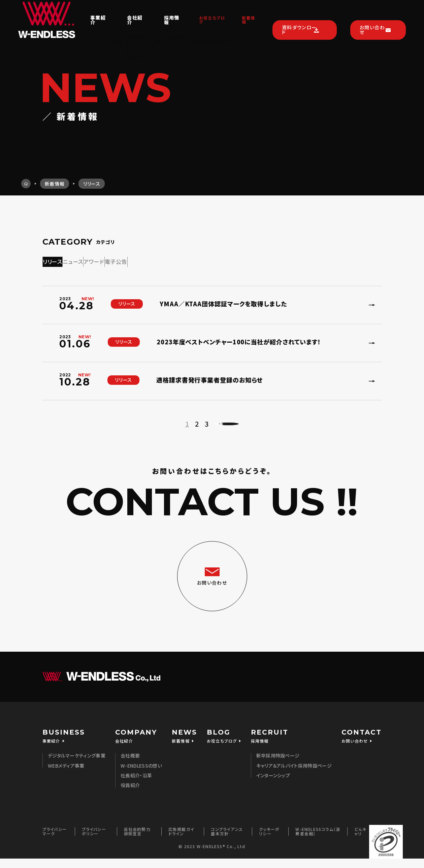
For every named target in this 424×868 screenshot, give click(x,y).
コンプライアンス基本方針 (227, 841)
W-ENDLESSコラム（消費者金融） (318, 841)
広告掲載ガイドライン (181, 841)
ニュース (109, 260)
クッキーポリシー (269, 841)
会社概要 (130, 765)
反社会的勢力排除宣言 (137, 841)
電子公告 (201, 260)
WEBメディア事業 (66, 775)
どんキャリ (361, 841)
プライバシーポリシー (94, 841)
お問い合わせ (373, 12)
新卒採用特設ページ (278, 765)
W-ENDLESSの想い (141, 775)
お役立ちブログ (197, 12)
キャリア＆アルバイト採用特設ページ (294, 775)
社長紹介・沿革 (136, 785)
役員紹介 (130, 795)
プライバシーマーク (55, 841)
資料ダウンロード (297, 12)
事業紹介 (77, 12)
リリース (65, 260)
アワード (154, 260)
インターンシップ (273, 785)
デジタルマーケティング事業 (77, 765)
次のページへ (235, 427)
